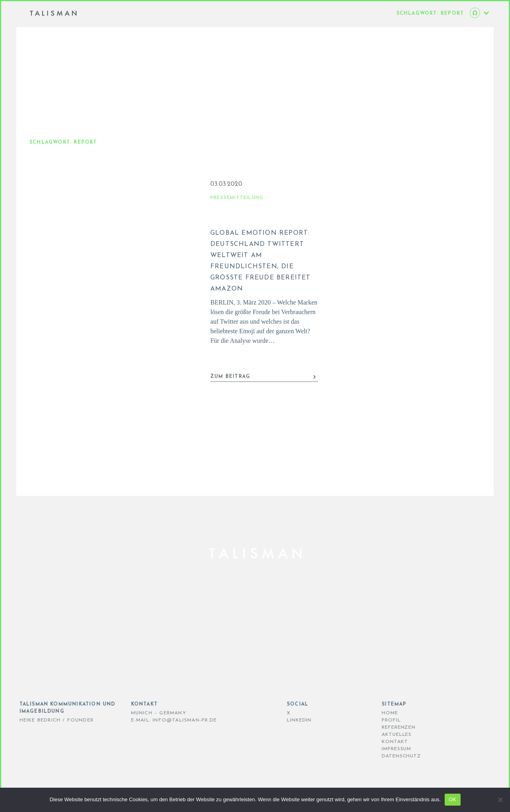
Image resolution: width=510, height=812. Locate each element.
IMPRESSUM (384, 749)
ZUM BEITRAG (264, 385)
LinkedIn (287, 720)
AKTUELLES (385, 735)
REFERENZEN (387, 727)
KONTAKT (383, 742)
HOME (378, 713)
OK (452, 799)
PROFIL (379, 720)
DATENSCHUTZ (389, 756)
